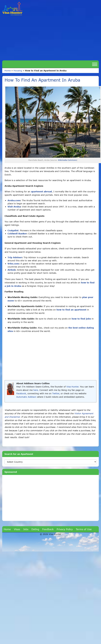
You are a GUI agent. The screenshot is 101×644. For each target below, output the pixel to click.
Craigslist (13, 230)
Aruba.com (14, 200)
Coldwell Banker (17, 234)
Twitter (56, 393)
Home (8, 71)
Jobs (26, 529)
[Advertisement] (50, 37)
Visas (17, 529)
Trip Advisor (15, 257)
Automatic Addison (26, 397)
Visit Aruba (14, 207)
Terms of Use (84, 529)
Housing (18, 71)
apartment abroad (41, 191)
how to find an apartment (71, 310)
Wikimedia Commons (67, 160)
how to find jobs (81, 319)
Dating (35, 529)
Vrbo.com (13, 264)
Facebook (21, 393)
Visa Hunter (72, 387)
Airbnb (11, 270)
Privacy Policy (65, 529)
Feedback (48, 529)
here (36, 390)
